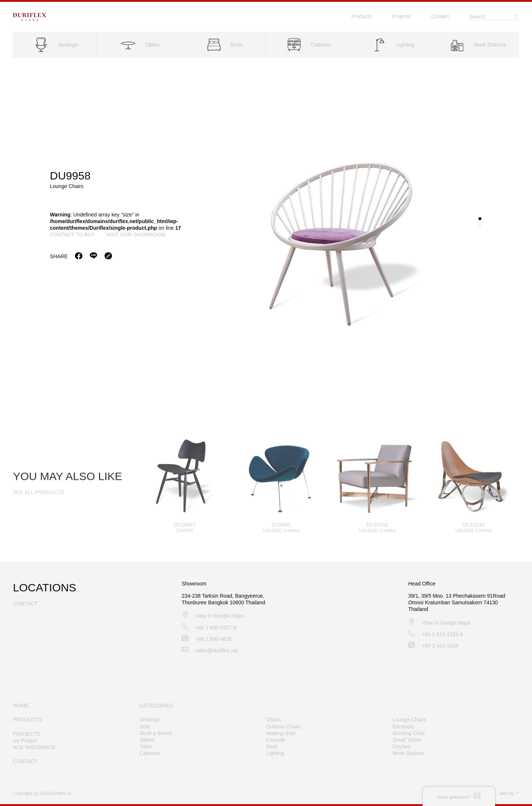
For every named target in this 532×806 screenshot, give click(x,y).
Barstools (403, 727)
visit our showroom (136, 235)
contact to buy (72, 235)
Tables (147, 740)
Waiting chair (281, 733)
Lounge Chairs (409, 720)
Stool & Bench (156, 733)
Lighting (275, 753)
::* (517, 793)
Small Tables (407, 740)
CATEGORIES (156, 706)
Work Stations (408, 753)
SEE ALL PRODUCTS (38, 499)
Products (362, 16)
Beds (272, 747)
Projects (401, 16)
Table (146, 747)
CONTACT (25, 761)
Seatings (150, 720)
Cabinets (150, 753)
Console (275, 740)
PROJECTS (27, 734)
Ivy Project (25, 741)
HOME (21, 706)
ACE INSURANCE (34, 747)
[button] (480, 219)
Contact (440, 16)
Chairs (273, 720)
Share (59, 257)
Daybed (401, 747)
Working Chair (409, 733)
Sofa (145, 727)
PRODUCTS (28, 720)
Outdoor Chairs (284, 727)
